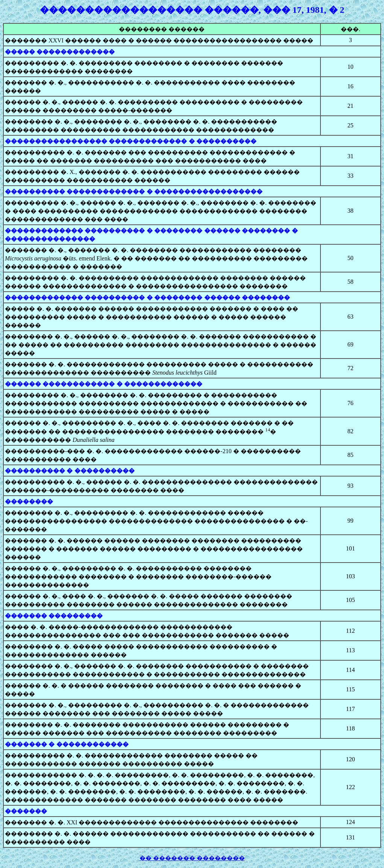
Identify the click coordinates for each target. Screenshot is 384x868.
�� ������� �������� (192, 858)
